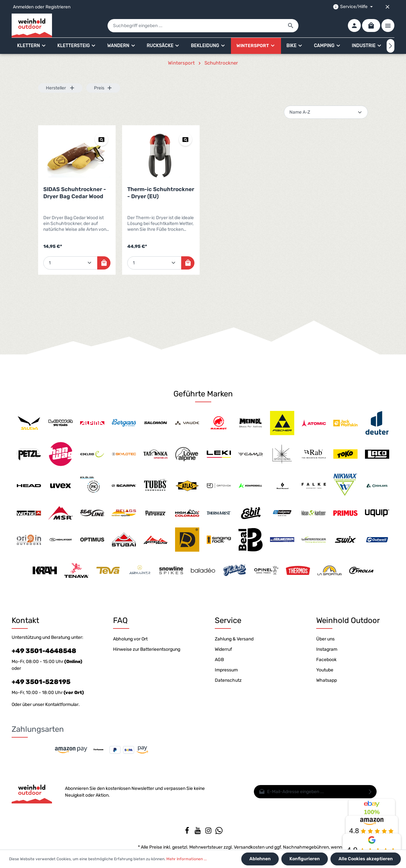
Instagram (327, 649)
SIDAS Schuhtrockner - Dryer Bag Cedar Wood (75, 193)
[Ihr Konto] (354, 26)
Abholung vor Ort (130, 639)
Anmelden (23, 7)
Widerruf (223, 649)
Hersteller (60, 88)
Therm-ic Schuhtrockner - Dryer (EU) (161, 193)
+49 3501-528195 (41, 682)
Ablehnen (260, 859)
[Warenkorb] (371, 26)
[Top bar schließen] (387, 7)
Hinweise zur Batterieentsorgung (147, 649)
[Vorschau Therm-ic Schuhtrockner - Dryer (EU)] (185, 139)
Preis (103, 88)
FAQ (120, 620)
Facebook (326, 660)
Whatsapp (327, 680)
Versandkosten (249, 847)
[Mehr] (388, 26)
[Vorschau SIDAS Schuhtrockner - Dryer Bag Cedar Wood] (101, 139)
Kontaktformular (62, 705)
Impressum (226, 670)
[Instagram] (209, 833)
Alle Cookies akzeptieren (366, 859)
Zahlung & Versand (234, 639)
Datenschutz (228, 680)
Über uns (325, 639)
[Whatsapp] (219, 833)
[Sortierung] (326, 112)
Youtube (325, 670)
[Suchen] (291, 26)
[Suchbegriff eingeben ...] (196, 26)
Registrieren (58, 7)
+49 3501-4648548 (44, 651)
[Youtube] (198, 833)
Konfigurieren (305, 859)
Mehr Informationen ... (187, 859)
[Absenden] (370, 792)
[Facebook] (187, 833)
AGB (219, 660)
